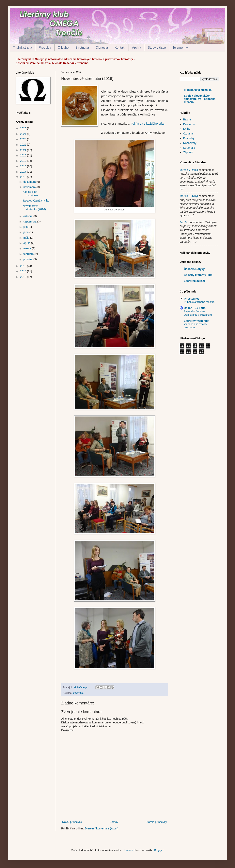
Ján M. (184, 222)
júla (26, 227)
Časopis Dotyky (194, 269)
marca (28, 248)
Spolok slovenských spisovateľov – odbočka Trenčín (200, 99)
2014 (24, 271)
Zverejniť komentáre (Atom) (101, 828)
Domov (114, 822)
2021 (24, 150)
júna (26, 232)
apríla (27, 243)
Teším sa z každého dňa (147, 124)
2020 (24, 155)
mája (27, 238)
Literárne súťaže (195, 281)
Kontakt (120, 48)
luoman (129, 850)
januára (28, 259)
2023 (24, 139)
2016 (24, 177)
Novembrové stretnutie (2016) (34, 208)
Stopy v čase (157, 48)
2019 (24, 161)
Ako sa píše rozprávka (30, 194)
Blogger (159, 850)
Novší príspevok (72, 822)
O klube (63, 48)
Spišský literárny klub (198, 275)
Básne (187, 119)
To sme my (180, 48)
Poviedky (189, 138)
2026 (24, 128)
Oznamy (188, 133)
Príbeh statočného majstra (199, 302)
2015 (24, 266)
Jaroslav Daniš (189, 170)
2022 (24, 145)
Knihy (187, 129)
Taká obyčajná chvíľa (36, 201)
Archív (137, 48)
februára (29, 254)
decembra (30, 182)
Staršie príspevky (156, 822)
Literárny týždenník (196, 321)
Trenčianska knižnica (198, 90)
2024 (24, 134)
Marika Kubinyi (189, 196)
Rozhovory (190, 143)
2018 (24, 166)
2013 (24, 277)
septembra (30, 221)
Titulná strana (23, 48)
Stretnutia (82, 48)
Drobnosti (189, 124)
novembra (30, 187)
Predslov (45, 48)
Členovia (102, 48)
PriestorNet (191, 299)
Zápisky (188, 152)
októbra (28, 216)
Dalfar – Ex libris (195, 308)
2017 (24, 172)
